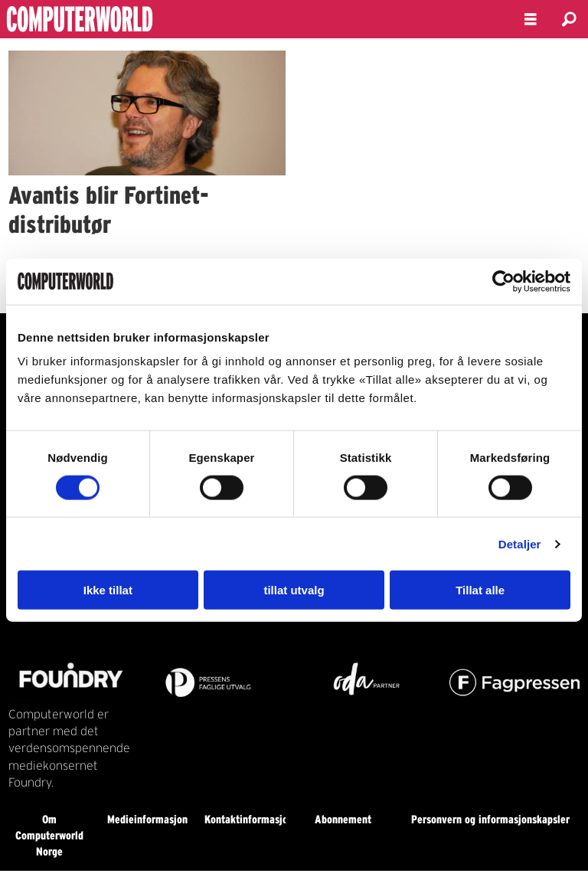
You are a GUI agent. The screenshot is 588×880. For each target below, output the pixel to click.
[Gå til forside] (121, 19)
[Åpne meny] (531, 20)
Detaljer (520, 543)
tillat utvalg (294, 590)
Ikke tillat (108, 590)
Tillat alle (480, 590)
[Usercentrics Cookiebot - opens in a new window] (503, 281)
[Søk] (569, 19)
